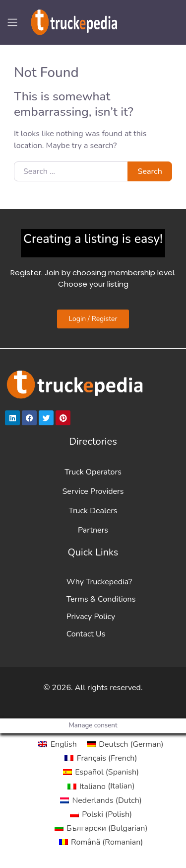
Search (150, 171)
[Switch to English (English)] (57, 744)
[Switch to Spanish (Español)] (101, 772)
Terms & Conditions (101, 599)
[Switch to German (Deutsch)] (125, 744)
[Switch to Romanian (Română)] (101, 842)
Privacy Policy (91, 617)
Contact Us (86, 634)
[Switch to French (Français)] (101, 758)
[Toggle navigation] (12, 22)
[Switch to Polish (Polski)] (101, 814)
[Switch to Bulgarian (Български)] (101, 828)
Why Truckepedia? (99, 582)
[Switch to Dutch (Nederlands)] (101, 800)
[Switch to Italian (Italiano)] (101, 786)
